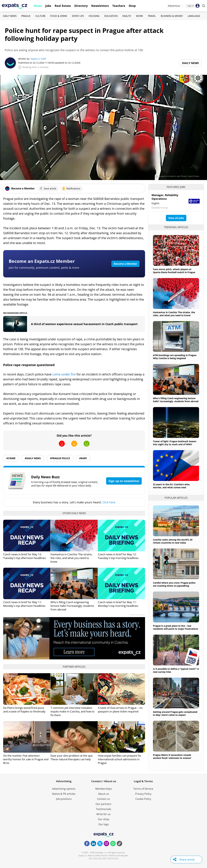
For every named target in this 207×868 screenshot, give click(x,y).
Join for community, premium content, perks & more (44, 268)
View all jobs (176, 218)
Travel (152, 16)
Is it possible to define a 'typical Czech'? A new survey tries (176, 670)
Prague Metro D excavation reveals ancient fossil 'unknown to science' (172, 756)
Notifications (71, 188)
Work (139, 16)
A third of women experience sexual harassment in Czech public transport (84, 324)
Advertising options (64, 789)
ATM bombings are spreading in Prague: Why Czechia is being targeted (175, 357)
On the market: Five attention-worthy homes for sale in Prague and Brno (26, 759)
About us (104, 794)
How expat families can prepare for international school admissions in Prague (120, 759)
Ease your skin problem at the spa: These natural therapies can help (72, 757)
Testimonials (104, 809)
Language (194, 16)
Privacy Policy (143, 794)
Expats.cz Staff (38, 59)
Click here (109, 502)
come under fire (64, 374)
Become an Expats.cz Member (42, 261)
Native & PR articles (64, 794)
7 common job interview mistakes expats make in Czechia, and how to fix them (72, 711)
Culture (40, 16)
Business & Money (172, 16)
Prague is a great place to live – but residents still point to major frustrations (176, 627)
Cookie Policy (143, 799)
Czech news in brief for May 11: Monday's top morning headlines (118, 604)
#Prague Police (60, 458)
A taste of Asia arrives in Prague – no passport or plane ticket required (120, 710)
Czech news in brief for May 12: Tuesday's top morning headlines (118, 556)
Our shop (103, 819)
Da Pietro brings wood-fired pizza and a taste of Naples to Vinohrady (24, 710)
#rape (83, 458)
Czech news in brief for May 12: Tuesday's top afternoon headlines (24, 556)
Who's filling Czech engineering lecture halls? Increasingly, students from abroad (72, 606)
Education (111, 16)
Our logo (104, 824)
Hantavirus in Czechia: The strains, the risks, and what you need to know (71, 558)
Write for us (103, 814)
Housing (94, 16)
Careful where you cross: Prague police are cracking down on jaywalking (174, 584)
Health (127, 16)
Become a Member (125, 264)
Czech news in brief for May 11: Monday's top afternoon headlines (24, 604)
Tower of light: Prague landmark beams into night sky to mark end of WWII (175, 443)
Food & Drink (59, 16)
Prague (26, 16)
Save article (48, 188)
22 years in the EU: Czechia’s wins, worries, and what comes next (172, 486)
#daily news (33, 458)
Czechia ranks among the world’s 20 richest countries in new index (173, 541)
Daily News (10, 16)
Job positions (64, 799)
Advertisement (137, 615)
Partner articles (74, 667)
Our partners (103, 804)
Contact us (103, 799)
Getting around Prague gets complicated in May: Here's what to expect (175, 713)
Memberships (104, 789)
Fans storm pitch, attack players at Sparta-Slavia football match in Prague (174, 271)
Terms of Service (143, 789)
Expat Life (78, 16)
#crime (11, 458)
